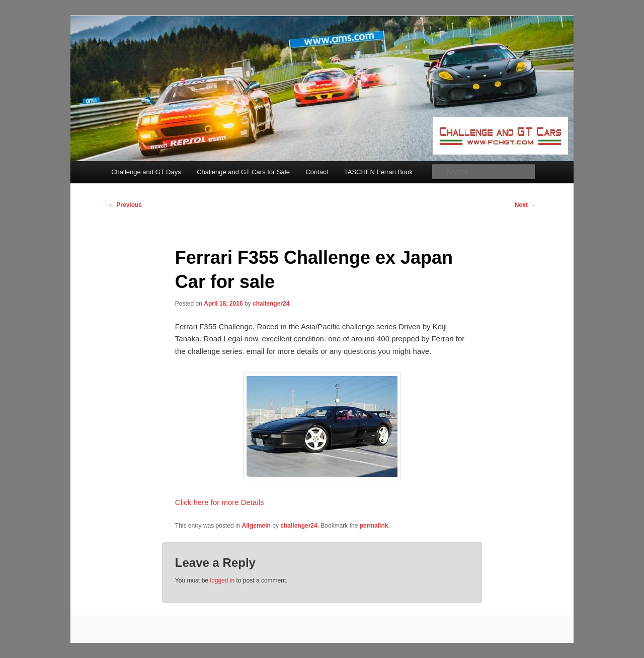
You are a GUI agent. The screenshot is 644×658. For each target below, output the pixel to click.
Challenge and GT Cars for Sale (243, 172)
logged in (222, 580)
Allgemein (256, 526)
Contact (317, 172)
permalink (374, 526)
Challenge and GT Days (146, 172)
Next (525, 205)
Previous (125, 205)
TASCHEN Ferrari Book (378, 172)
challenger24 (271, 304)
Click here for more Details (220, 502)
